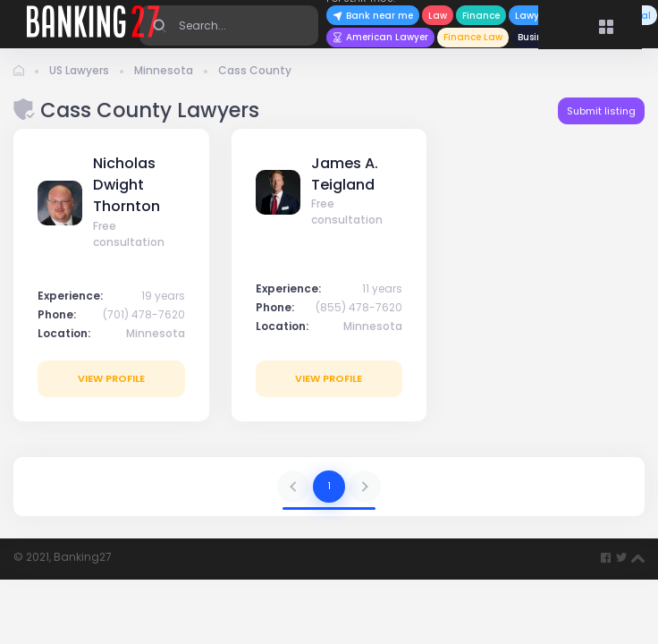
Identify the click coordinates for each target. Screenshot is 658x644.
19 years (163, 296)
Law (438, 16)
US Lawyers (79, 70)
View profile (111, 378)
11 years (382, 288)
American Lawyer (380, 37)
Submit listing (601, 111)
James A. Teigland (345, 174)
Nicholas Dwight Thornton (127, 185)
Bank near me (373, 16)
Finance (481, 16)
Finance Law (473, 37)
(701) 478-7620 (144, 314)
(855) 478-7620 (359, 307)
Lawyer (531, 16)
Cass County (255, 70)
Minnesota (164, 70)
